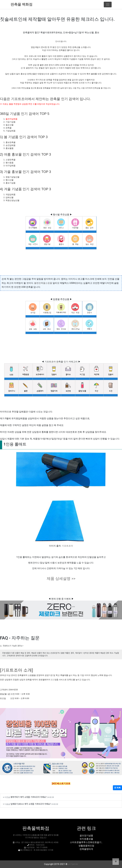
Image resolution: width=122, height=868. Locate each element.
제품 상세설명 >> (61, 579)
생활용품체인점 (86, 846)
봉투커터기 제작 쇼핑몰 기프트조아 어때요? (29, 797)
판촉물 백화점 (21, 4)
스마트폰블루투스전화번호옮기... (86, 842)
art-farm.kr (73, 864)
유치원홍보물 (86, 839)
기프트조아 (67, 546)
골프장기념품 (86, 836)
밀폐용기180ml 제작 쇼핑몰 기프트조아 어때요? (31, 804)
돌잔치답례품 (12, 119)
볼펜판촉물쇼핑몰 (43, 283)
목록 (117, 788)
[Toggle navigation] (108, 5)
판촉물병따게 (86, 849)
